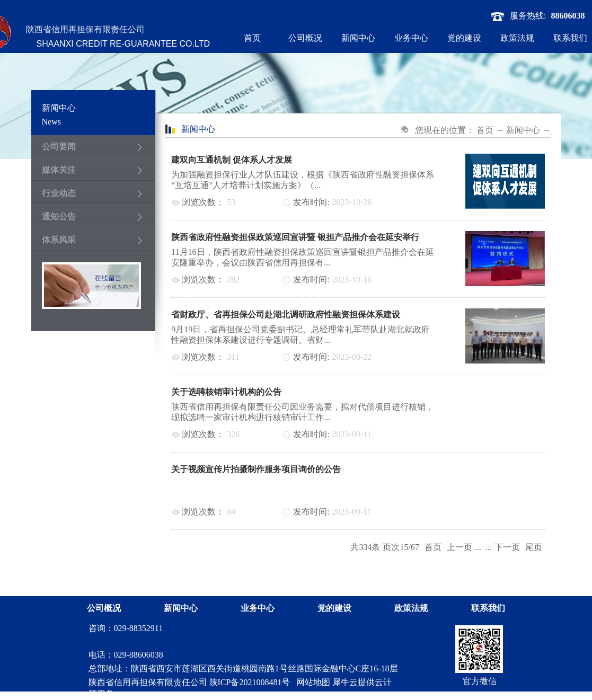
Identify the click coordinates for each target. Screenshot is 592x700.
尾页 (534, 547)
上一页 (460, 547)
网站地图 (311, 682)
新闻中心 (523, 130)
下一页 (507, 547)
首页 (252, 38)
